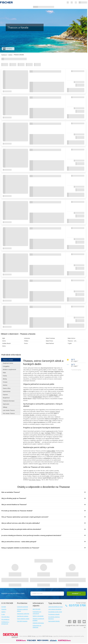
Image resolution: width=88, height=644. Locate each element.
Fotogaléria (6, 366)
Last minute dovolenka (55, 609)
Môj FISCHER (36, 609)
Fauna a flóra (7, 388)
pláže (48, 476)
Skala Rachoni (49, 472)
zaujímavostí (50, 431)
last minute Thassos (35, 480)
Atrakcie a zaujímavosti (9, 369)
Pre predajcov (5, 619)
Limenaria (42, 472)
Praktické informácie (9, 401)
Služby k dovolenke (38, 616)
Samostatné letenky (54, 621)
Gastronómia (7, 391)
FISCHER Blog (5, 617)
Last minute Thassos (9, 410)
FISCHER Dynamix (22, 621)
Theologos (48, 433)
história (25, 478)
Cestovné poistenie (22, 607)
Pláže (4, 373)
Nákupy (5, 407)
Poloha (5, 376)
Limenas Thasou (55, 411)
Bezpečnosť (6, 398)
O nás (3, 614)
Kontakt (4, 607)
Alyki (50, 421)
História (5, 385)
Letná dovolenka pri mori (55, 607)
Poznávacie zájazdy (54, 614)
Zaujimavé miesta (8, 363)
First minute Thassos (9, 413)
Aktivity (5, 379)
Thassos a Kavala (8, 360)
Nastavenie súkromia (23, 614)
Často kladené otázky (23, 619)
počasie (57, 476)
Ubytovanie (6, 404)
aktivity (47, 454)
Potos (56, 472)
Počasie (5, 382)
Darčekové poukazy (23, 616)
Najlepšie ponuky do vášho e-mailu (13, 593)
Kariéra (3, 612)
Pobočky (4, 609)
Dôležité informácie (38, 623)
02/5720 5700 (77, 605)
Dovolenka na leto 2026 (55, 612)
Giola (40, 464)
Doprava (5, 395)
